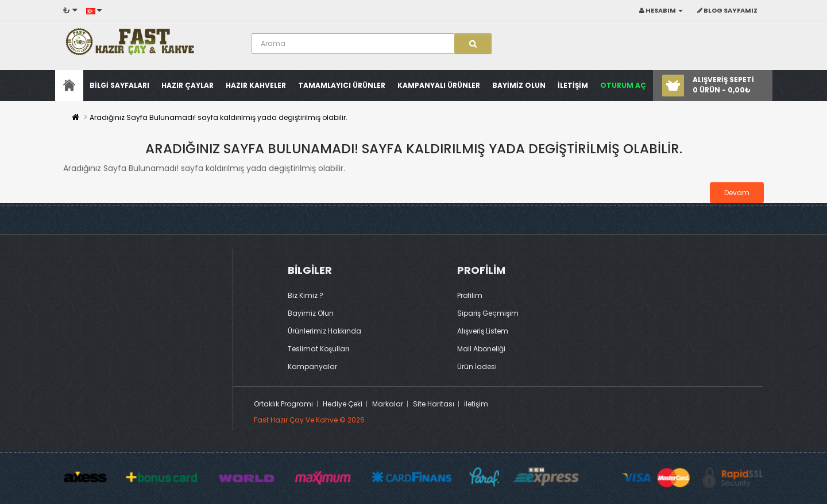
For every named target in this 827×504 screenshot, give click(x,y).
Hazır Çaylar (188, 85)
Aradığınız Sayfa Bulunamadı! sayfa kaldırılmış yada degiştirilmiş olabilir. (219, 117)
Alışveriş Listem (483, 331)
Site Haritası (434, 404)
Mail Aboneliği (481, 349)
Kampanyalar (312, 367)
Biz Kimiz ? (306, 295)
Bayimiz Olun (519, 85)
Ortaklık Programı (283, 404)
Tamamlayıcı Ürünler (342, 85)
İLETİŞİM (573, 85)
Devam (737, 193)
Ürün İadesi (477, 367)
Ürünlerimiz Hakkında (324, 331)
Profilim (470, 295)
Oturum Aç (623, 85)
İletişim (476, 404)
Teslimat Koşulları (318, 349)
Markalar (388, 404)
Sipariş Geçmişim (488, 313)
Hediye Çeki (343, 404)
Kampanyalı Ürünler (439, 85)
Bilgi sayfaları (119, 85)
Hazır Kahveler (256, 85)
